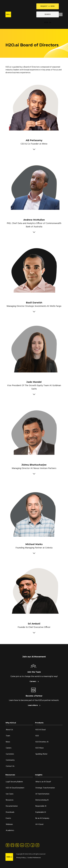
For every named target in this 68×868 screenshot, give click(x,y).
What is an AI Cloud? (43, 782)
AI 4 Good (39, 824)
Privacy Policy (21, 858)
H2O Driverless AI (42, 742)
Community (10, 760)
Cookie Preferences (34, 858)
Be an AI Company (42, 818)
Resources (10, 800)
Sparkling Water (41, 754)
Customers (10, 754)
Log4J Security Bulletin (14, 782)
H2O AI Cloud (40, 730)
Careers (33, 681)
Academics (10, 830)
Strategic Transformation (45, 788)
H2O (37, 736)
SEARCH (48, 14)
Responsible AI (41, 806)
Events (8, 818)
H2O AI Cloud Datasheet (15, 788)
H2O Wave (40, 748)
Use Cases (10, 794)
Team (8, 736)
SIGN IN (48, 22)
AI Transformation (42, 794)
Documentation (12, 806)
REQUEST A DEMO (48, 6)
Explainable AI (41, 812)
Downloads (10, 812)
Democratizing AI (42, 800)
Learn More (33, 705)
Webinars (9, 824)
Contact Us (10, 766)
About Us (9, 730)
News (8, 742)
